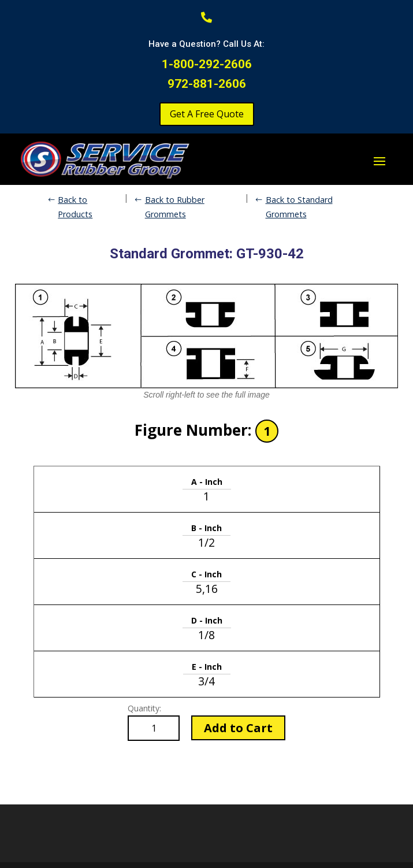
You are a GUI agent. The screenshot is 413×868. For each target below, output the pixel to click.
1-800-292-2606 (207, 64)
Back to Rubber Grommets (175, 207)
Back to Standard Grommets (299, 207)
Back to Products (75, 207)
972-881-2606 (207, 84)
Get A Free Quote (207, 114)
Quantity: (144, 708)
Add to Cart (238, 728)
